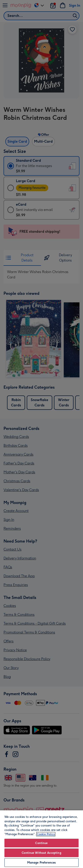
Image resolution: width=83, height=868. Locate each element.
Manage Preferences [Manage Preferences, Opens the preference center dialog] (41, 863)
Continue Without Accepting (41, 853)
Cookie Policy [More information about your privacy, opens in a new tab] (46, 834)
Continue (41, 843)
